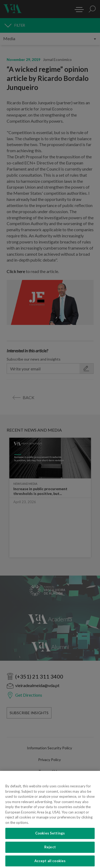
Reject (50, 857)
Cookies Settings (50, 843)
